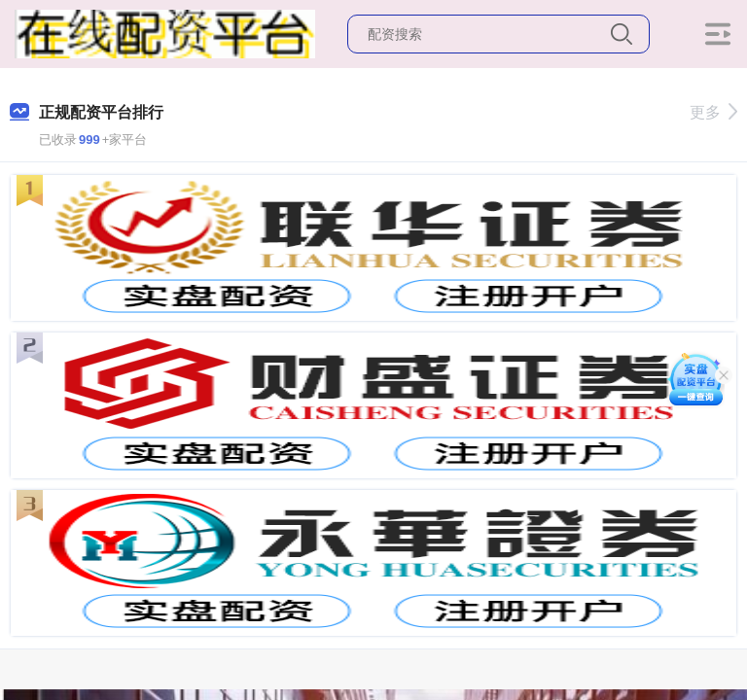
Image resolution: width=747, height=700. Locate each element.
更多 (713, 112)
